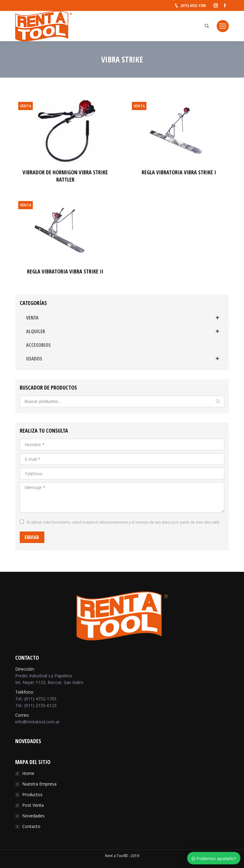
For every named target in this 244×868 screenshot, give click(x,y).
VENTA (124, 318)
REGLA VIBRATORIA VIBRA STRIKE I (179, 172)
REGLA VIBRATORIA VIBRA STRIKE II (65, 271)
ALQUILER (124, 331)
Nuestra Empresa (39, 784)
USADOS (124, 359)
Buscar (218, 401)
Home (28, 773)
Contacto (31, 826)
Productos (32, 794)
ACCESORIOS (38, 345)
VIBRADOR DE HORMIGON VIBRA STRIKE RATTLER (65, 176)
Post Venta (33, 805)
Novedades (33, 816)
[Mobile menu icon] (223, 26)
